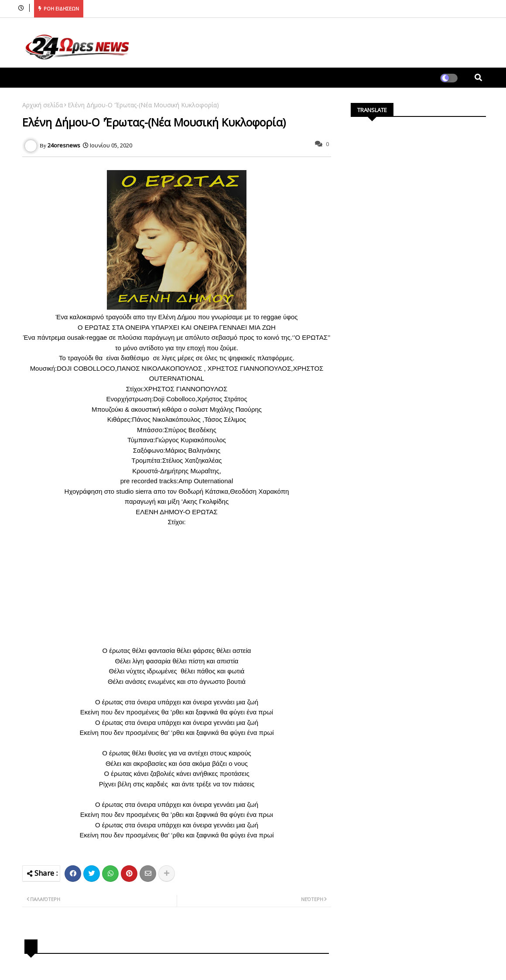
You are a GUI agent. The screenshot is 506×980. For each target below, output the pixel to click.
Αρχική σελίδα (43, 105)
